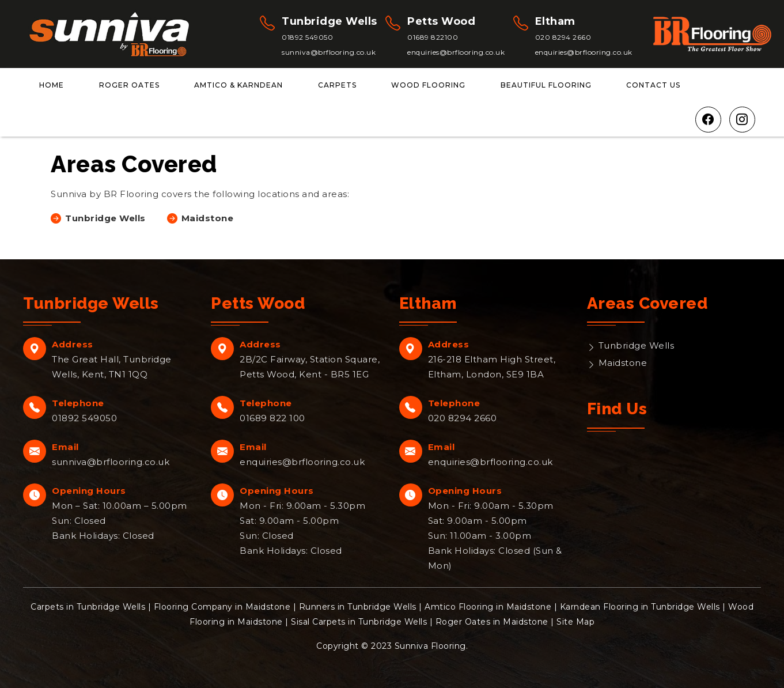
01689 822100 (433, 37)
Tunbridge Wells (637, 345)
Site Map (575, 622)
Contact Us (653, 85)
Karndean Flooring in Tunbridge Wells (640, 607)
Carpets (337, 85)
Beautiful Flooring (546, 85)
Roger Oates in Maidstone (492, 622)
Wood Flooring (428, 85)
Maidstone (623, 363)
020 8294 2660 (563, 37)
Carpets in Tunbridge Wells (88, 607)
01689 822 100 (272, 418)
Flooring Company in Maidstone (222, 607)
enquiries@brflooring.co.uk (456, 52)
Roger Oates (129, 85)
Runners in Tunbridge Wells (358, 607)
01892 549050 (307, 37)
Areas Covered (647, 303)
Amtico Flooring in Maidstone (488, 607)
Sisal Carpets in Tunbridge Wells (359, 622)
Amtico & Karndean (238, 85)
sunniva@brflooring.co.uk (329, 52)
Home (52, 85)
